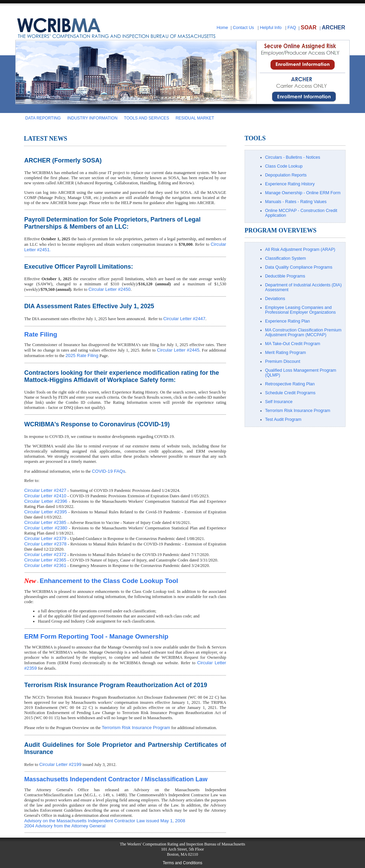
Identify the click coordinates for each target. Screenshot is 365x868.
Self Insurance (279, 402)
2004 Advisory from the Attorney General (65, 826)
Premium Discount (283, 361)
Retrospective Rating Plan (290, 384)
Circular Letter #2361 (45, 565)
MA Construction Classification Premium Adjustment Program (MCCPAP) (303, 332)
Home (222, 28)
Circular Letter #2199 (60, 764)
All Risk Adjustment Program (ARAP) (300, 250)
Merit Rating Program (286, 353)
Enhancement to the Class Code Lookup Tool (109, 581)
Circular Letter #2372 (45, 554)
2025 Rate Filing (82, 355)
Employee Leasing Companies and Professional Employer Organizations (300, 310)
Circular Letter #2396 (46, 501)
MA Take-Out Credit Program (293, 344)
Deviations (275, 299)
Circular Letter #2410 (45, 496)
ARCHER (333, 27)
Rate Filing (41, 334)
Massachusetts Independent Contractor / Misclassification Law (116, 779)
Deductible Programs (285, 276)
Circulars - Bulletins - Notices (293, 157)
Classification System (286, 258)
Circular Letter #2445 (178, 350)
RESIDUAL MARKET (195, 118)
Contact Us (243, 28)
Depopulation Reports (286, 175)
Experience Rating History (290, 184)
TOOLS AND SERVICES (146, 118)
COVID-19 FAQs (108, 471)
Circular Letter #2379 (45, 538)
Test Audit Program (283, 419)
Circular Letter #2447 (184, 319)
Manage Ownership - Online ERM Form (303, 193)
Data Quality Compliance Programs (299, 267)
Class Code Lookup (284, 166)
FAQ (292, 28)
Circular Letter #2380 (46, 528)
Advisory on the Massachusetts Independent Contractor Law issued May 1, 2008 (105, 821)
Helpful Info (271, 28)
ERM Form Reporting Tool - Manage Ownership (96, 636)
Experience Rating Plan (288, 321)
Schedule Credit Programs (290, 393)
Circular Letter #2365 (45, 560)
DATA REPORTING (43, 118)
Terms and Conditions (182, 863)
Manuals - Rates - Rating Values (296, 202)
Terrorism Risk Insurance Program (136, 728)
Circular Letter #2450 (109, 289)
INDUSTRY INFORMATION (92, 118)
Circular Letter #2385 (45, 522)
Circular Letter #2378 (45, 544)
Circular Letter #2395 (46, 512)
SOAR (308, 27)
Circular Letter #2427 (45, 490)
